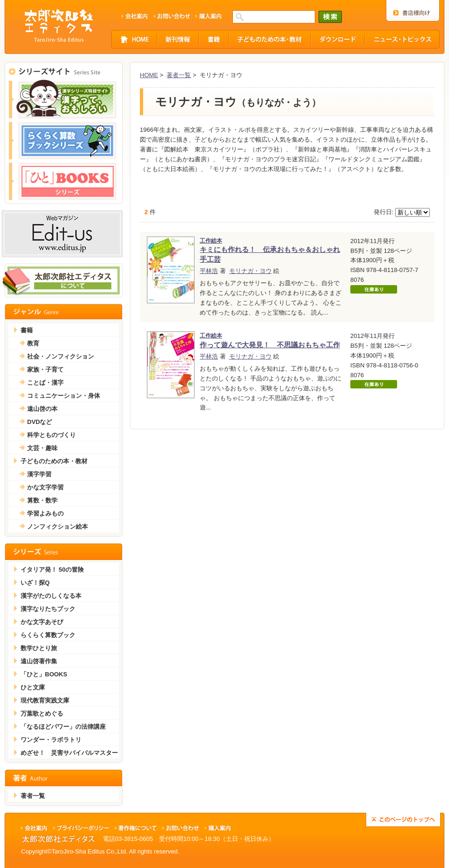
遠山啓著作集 (39, 661)
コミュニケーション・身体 (64, 396)
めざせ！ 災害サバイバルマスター (69, 753)
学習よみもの (45, 513)
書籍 (27, 330)
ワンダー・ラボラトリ (51, 740)
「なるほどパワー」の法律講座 (63, 727)
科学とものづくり (51, 435)
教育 (33, 343)
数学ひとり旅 (39, 648)
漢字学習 (39, 474)
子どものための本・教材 (54, 461)
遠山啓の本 (42, 409)
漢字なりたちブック (48, 609)
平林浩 (209, 271)
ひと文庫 (33, 687)
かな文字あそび (42, 622)
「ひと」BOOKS (44, 674)
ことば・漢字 (45, 383)
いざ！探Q (35, 583)
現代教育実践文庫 (45, 700)
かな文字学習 (45, 487)
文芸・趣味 (42, 448)
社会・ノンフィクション (61, 356)
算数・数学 (42, 500)
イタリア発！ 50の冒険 (52, 570)
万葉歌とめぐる (42, 714)
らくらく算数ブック (48, 635)
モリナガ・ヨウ (250, 271)
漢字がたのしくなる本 (51, 596)
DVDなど (40, 422)
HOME (149, 75)
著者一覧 (179, 75)
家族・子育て (45, 369)
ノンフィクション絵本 (58, 527)
